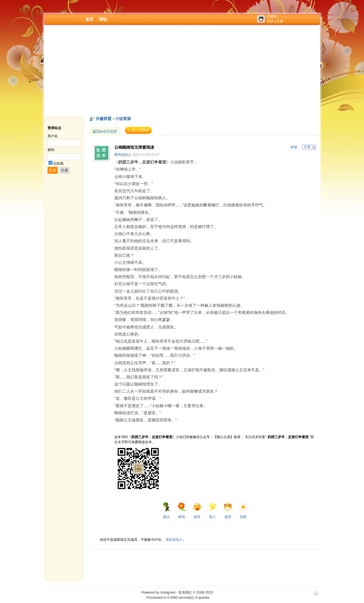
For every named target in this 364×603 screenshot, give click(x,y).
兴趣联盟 (104, 119)
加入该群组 (140, 130)
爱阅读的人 (123, 155)
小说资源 (123, 119)
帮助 (103, 19)
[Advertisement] (182, 71)
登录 (270, 21)
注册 (280, 21)
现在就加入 (174, 540)
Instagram (168, 592)
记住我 (58, 163)
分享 (307, 147)
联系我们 (185, 592)
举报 (294, 147)
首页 (89, 19)
